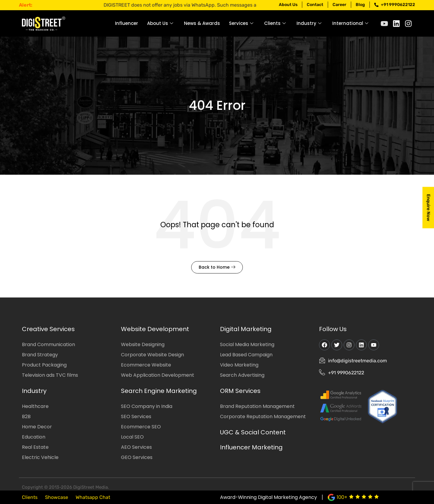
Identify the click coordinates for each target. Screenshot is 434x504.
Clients (275, 23)
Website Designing (143, 344)
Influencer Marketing (251, 447)
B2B (26, 416)
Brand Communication (48, 344)
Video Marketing (239, 365)
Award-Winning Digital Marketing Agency (268, 497)
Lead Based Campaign (246, 355)
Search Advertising (242, 375)
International (350, 23)
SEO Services (136, 416)
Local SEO (132, 437)
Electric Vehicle (40, 457)
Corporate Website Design (152, 355)
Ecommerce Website (146, 365)
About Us (160, 23)
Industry (309, 23)
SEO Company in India (147, 406)
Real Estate (35, 447)
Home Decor (37, 427)
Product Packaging (44, 365)
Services (241, 23)
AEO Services (136, 447)
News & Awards (202, 23)
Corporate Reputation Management (263, 416)
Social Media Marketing (247, 344)
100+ (342, 497)
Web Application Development (158, 375)
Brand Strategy (40, 355)
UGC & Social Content (253, 432)
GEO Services (137, 457)
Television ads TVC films (50, 375)
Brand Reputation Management (257, 406)
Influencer (127, 23)
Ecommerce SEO (141, 427)
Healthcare (35, 406)
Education (34, 437)
